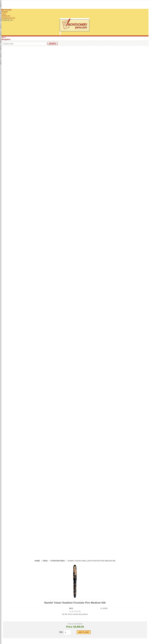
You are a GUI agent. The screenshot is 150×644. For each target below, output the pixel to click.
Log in (4, 14)
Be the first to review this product (75, 614)
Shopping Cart (7, 20)
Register (5, 12)
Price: (69, 627)
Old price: (71, 624)
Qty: (61, 632)
